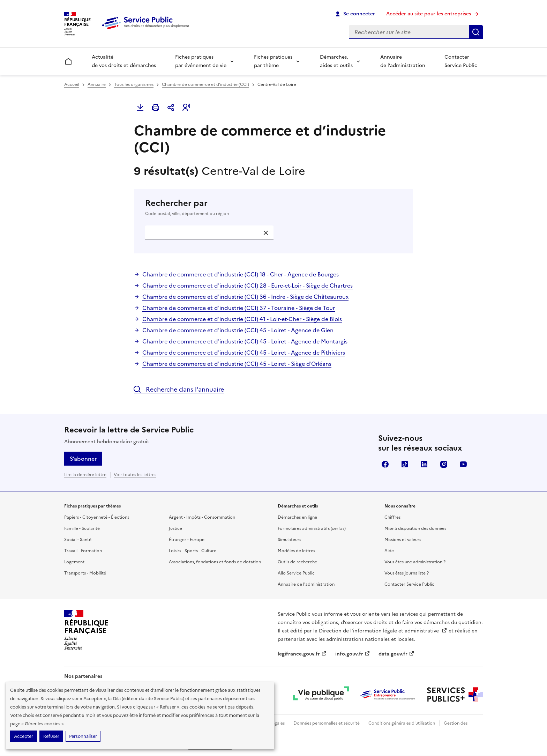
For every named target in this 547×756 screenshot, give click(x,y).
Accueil (72, 84)
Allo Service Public (296, 573)
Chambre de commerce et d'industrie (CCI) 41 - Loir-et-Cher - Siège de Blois (242, 319)
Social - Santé (78, 540)
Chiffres (392, 517)
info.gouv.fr (353, 654)
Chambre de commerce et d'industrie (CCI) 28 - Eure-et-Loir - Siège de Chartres (248, 286)
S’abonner (83, 459)
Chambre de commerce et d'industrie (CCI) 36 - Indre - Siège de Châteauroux (245, 297)
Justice (175, 528)
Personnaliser (83, 736)
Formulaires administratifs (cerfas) (312, 528)
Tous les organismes (134, 84)
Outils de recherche (297, 562)
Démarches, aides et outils (336, 61)
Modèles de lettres (296, 551)
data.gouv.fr (396, 654)
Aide (389, 551)
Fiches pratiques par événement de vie (201, 61)
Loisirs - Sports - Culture (193, 551)
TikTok (405, 464)
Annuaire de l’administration (403, 61)
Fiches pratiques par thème (273, 61)
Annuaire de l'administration (306, 584)
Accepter (24, 736)
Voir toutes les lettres (135, 475)
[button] (186, 108)
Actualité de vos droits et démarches (124, 61)
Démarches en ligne (297, 517)
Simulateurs (289, 540)
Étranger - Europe (187, 540)
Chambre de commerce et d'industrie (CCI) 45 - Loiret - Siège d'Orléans (237, 364)
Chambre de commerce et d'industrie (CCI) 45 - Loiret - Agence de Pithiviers (244, 353)
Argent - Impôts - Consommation (202, 517)
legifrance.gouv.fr (302, 654)
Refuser (51, 736)
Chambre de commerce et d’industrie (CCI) (205, 84)
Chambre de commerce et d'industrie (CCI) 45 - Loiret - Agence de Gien (238, 330)
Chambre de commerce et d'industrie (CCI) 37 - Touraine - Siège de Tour (239, 308)
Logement (74, 562)
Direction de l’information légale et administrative (383, 631)
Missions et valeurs (403, 540)
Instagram (444, 464)
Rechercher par (273, 207)
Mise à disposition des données (415, 528)
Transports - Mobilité (85, 573)
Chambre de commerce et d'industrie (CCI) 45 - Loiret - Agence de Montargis (245, 341)
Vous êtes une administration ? (415, 562)
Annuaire (97, 84)
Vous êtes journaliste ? (407, 573)
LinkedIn (424, 464)
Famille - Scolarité (82, 528)
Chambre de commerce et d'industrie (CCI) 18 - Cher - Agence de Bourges (241, 274)
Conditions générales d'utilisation (402, 723)
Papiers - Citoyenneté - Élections (97, 517)
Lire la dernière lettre (85, 475)
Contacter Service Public (461, 61)
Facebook (385, 464)
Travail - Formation (83, 551)
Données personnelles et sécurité (327, 723)
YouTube (463, 464)
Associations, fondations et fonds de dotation (215, 562)
